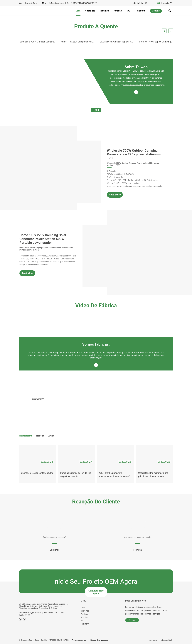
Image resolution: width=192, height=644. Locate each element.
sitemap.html (166, 640)
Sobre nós (85, 611)
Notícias (84, 617)
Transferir (85, 624)
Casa (83, 608)
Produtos (84, 614)
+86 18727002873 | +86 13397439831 (84, 3)
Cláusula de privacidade (99, 640)
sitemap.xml (153, 640)
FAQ (82, 621)
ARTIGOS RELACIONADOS (59, 640)
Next (181, 26)
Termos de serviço (79, 640)
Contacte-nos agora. (96, 592)
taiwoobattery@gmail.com (54, 3)
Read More (115, 195)
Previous (12, 48)
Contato (156, 11)
